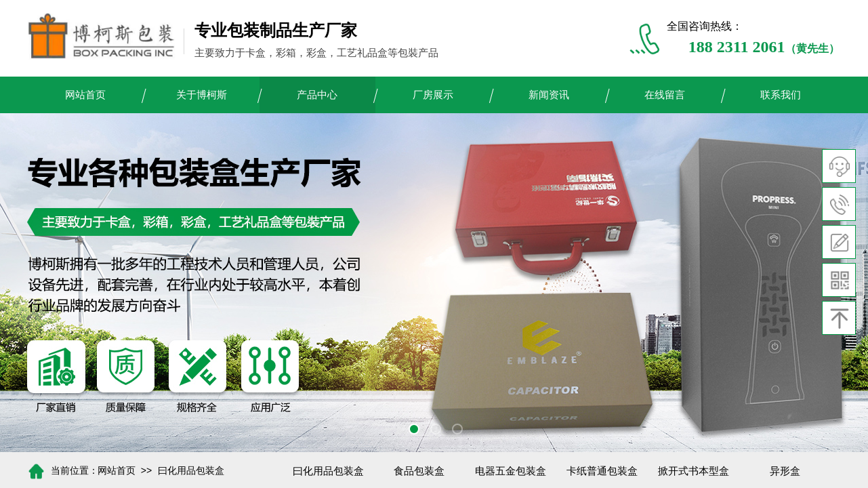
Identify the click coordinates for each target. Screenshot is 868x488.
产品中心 (317, 95)
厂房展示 (433, 95)
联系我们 (781, 95)
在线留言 (665, 95)
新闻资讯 (549, 95)
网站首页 (85, 95)
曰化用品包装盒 (191, 471)
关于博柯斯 (202, 95)
